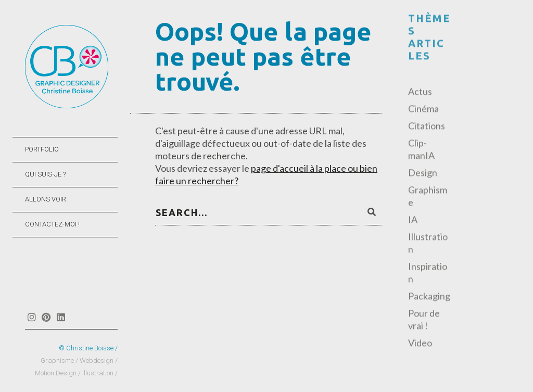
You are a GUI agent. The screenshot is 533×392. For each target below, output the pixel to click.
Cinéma (423, 109)
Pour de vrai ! (424, 320)
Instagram (31, 317)
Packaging (429, 297)
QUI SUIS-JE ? (45, 174)
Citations (427, 127)
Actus (420, 92)
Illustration (428, 244)
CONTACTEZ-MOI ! (52, 224)
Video (420, 344)
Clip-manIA (421, 150)
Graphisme (428, 197)
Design (423, 173)
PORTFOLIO (42, 149)
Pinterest (46, 317)
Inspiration (428, 273)
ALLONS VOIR (46, 199)
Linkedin (61, 317)
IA (413, 220)
